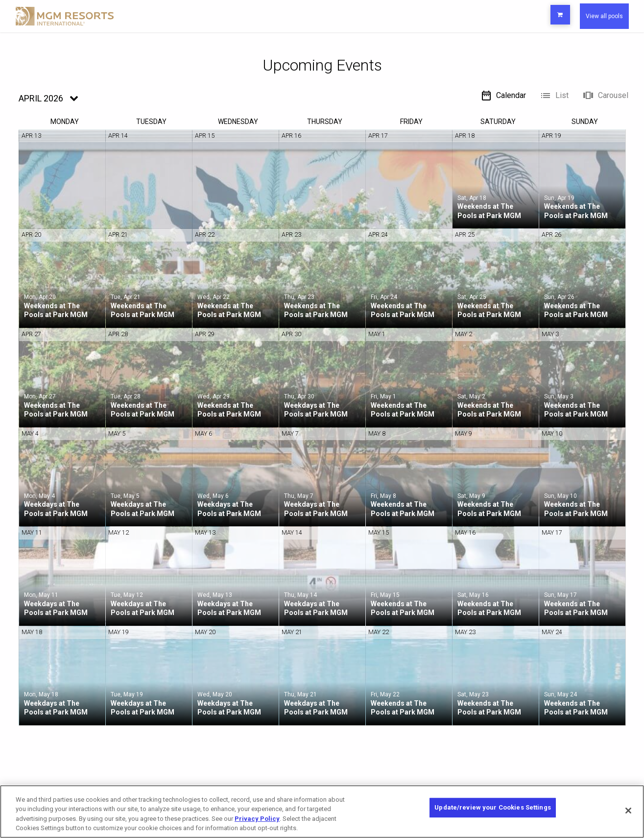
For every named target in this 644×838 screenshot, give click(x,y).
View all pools (596, 16)
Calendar (503, 96)
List (554, 96)
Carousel (605, 96)
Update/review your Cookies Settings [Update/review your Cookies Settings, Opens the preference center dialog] (493, 811)
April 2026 (41, 98)
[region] (322, 812)
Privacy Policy (257, 819)
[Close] (628, 811)
